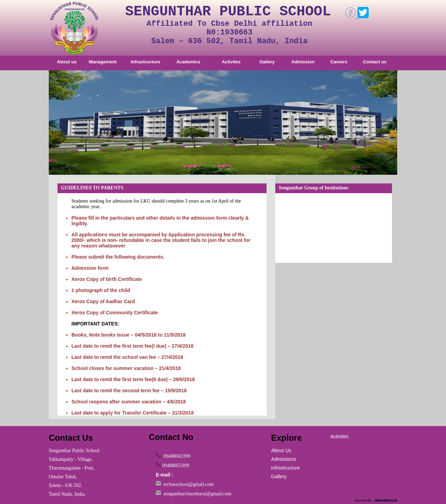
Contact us (375, 62)
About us (67, 62)
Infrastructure (145, 62)
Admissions (284, 459)
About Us (281, 450)
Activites (231, 62)
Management (103, 62)
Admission (303, 62)
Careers (339, 62)
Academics (188, 62)
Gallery (267, 62)
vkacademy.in (386, 500)
